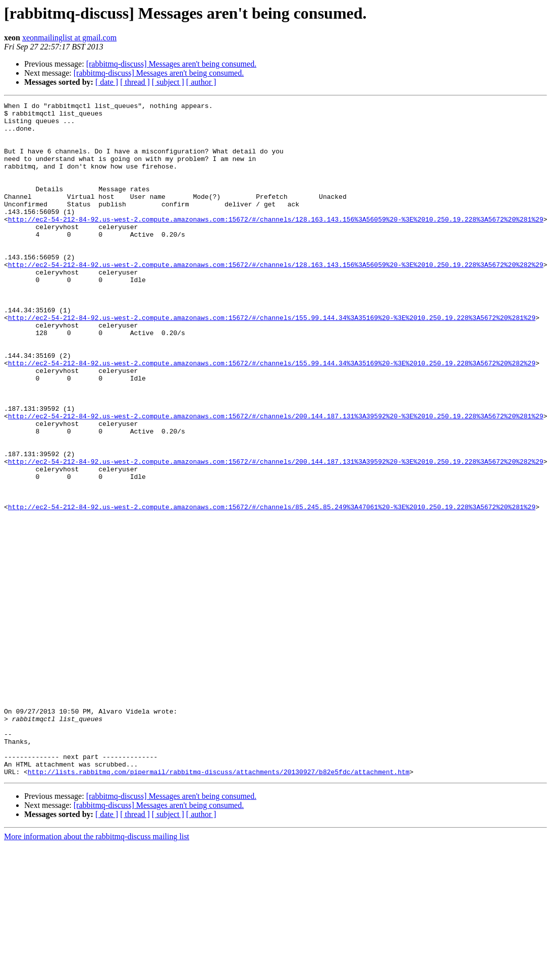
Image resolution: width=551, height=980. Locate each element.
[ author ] (201, 82)
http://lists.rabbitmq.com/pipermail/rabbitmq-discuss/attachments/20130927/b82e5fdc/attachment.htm (219, 906)
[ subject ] (168, 82)
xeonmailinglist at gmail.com (69, 38)
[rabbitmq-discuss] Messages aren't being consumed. (171, 64)
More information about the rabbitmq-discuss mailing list (97, 971)
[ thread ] (135, 82)
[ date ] (107, 82)
